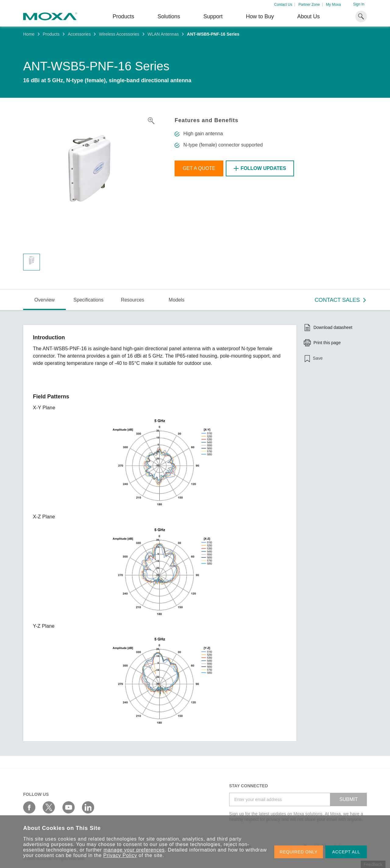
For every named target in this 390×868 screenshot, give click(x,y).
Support (213, 16)
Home (29, 34)
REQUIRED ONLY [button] (299, 852)
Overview (45, 300)
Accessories (79, 34)
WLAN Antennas (163, 34)
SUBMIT (349, 799)
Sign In (359, 4)
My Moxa (333, 5)
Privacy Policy (120, 855)
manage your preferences (134, 850)
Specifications (89, 300)
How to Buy (260, 16)
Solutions (169, 16)
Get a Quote (199, 168)
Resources (133, 300)
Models (177, 300)
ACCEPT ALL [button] (346, 852)
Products (51, 34)
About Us (308, 16)
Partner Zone (309, 5)
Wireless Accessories (119, 34)
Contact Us (283, 5)
